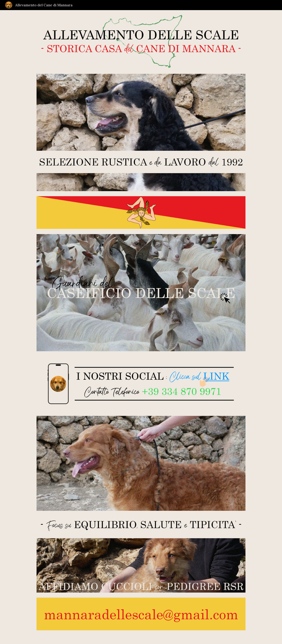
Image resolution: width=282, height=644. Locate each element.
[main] (141, 635)
